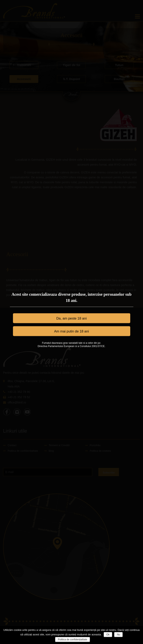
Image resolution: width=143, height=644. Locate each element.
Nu (118, 635)
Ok (108, 635)
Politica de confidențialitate (72, 639)
